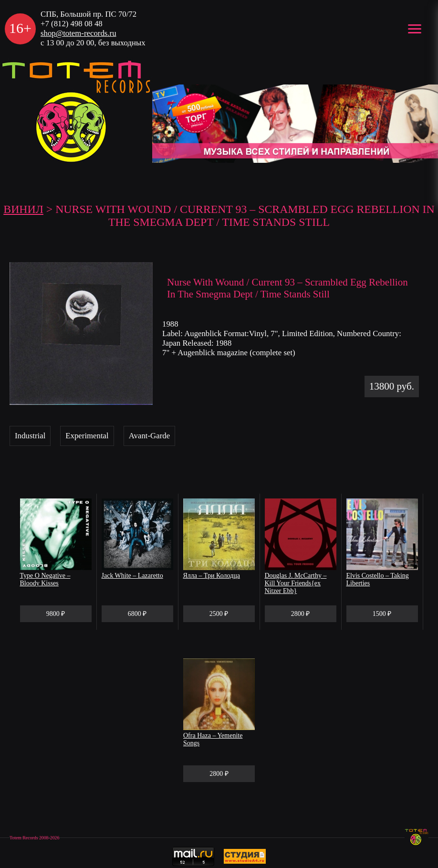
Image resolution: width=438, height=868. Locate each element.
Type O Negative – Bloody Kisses (45, 579)
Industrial (30, 436)
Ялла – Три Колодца (212, 576)
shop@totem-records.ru (78, 33)
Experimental (87, 436)
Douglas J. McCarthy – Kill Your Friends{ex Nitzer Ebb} (296, 583)
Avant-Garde (149, 436)
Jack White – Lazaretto (132, 576)
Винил (23, 209)
